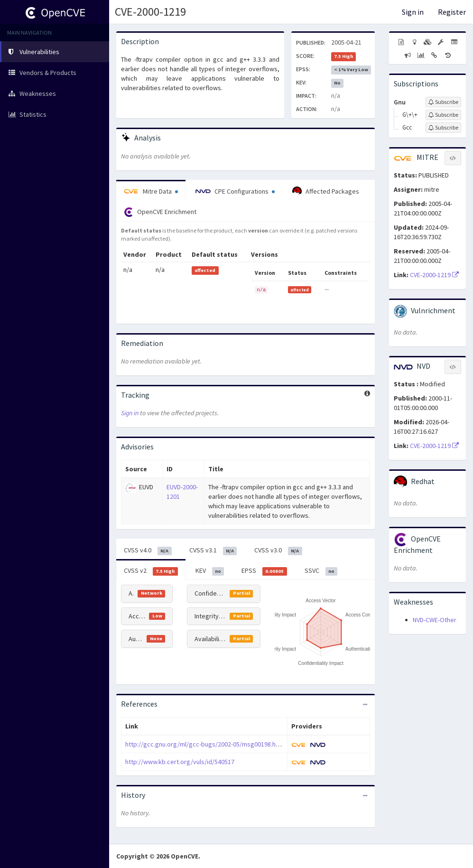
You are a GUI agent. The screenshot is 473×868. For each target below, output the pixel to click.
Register (452, 12)
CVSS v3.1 (213, 551)
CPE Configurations (235, 191)
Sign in (413, 12)
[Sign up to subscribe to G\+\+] (443, 115)
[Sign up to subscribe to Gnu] (443, 102)
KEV (210, 571)
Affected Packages (326, 191)
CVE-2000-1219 (150, 12)
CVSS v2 (151, 571)
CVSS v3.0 (278, 551)
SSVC (321, 571)
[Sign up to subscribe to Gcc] (443, 128)
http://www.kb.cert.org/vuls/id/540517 (180, 762)
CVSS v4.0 (148, 551)
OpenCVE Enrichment (160, 212)
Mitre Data (151, 191)
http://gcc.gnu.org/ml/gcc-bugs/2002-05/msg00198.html (205, 744)
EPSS (264, 571)
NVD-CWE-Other (435, 620)
